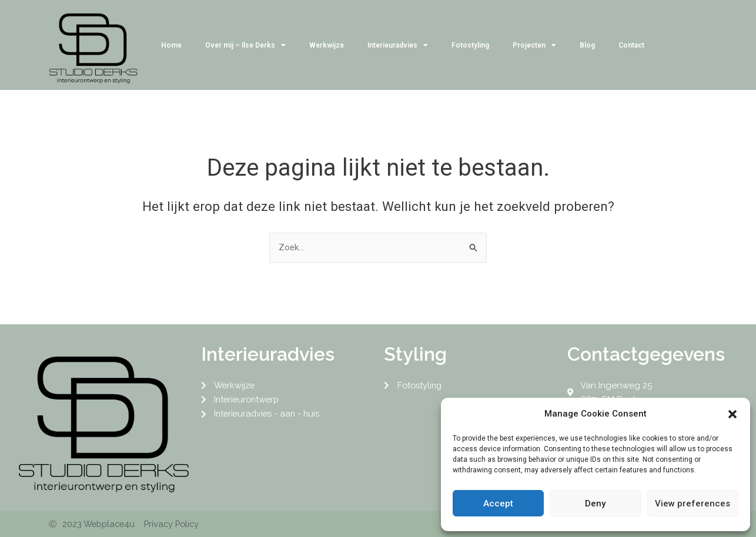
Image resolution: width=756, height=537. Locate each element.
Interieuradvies (398, 45)
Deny (595, 504)
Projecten (534, 45)
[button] (732, 414)
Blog (587, 45)
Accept (498, 504)
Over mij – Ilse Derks (245, 45)
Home (171, 45)
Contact (631, 45)
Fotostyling (470, 45)
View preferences (693, 504)
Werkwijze (327, 45)
